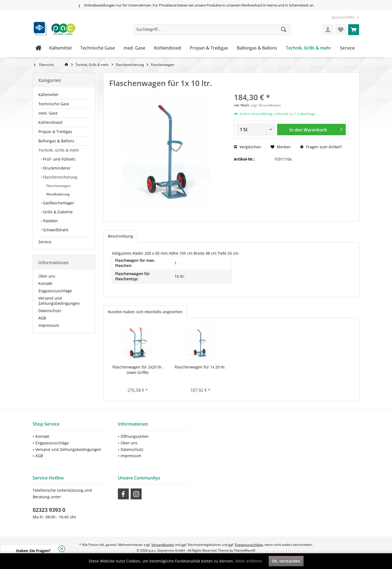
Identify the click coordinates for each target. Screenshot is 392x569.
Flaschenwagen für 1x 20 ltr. (200, 367)
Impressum (49, 325)
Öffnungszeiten (135, 436)
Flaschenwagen (58, 186)
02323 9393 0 (49, 510)
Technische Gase (54, 104)
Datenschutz (50, 311)
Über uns (47, 276)
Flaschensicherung (60, 177)
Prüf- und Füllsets (59, 159)
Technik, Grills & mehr (59, 150)
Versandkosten (163, 545)
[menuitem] (343, 17)
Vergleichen (247, 147)
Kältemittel (48, 95)
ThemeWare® (245, 550)
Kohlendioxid (50, 122)
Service (45, 242)
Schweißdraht (55, 230)
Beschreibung (120, 236)
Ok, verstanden (286, 561)
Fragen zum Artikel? (321, 147)
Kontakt (45, 283)
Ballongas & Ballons (56, 141)
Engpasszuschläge (55, 291)
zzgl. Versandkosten (266, 105)
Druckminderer (56, 168)
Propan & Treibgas (55, 132)
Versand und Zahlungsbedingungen (59, 301)
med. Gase (48, 113)
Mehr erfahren (249, 561)
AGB (42, 318)
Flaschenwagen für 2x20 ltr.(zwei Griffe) (138, 370)
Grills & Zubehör (57, 212)
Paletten (50, 221)
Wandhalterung (58, 194)
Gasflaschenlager (58, 203)
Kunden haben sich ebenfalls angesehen (145, 312)
